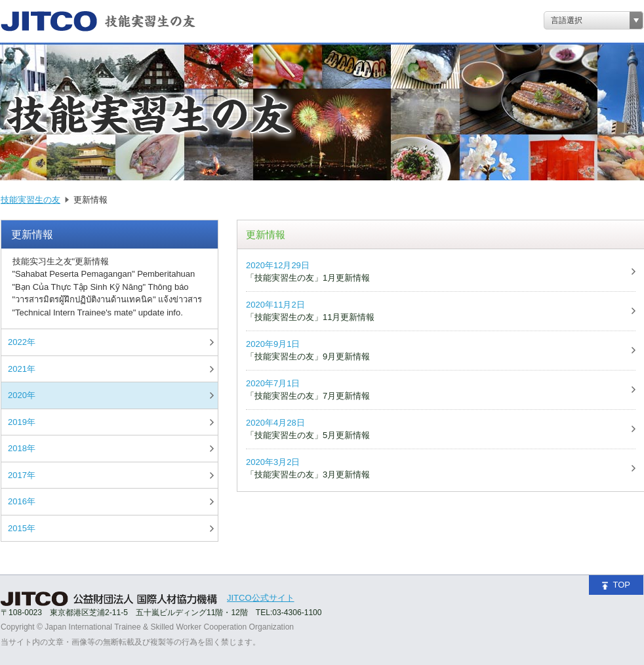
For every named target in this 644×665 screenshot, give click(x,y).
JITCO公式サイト (261, 598)
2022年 (22, 342)
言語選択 (567, 20)
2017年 (22, 475)
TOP (616, 585)
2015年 (22, 528)
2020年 (22, 395)
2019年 (22, 422)
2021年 (22, 369)
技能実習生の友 (30, 200)
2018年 (22, 448)
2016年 (22, 501)
